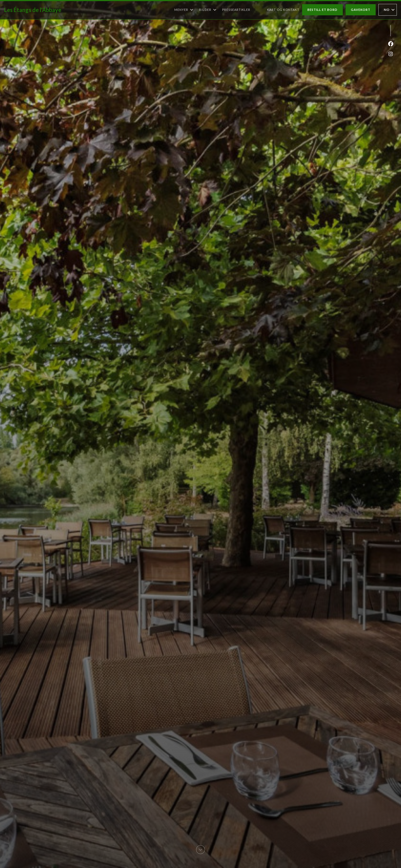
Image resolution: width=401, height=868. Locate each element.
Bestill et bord (322, 10)
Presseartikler (236, 10)
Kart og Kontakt (283, 10)
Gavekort (361, 10)
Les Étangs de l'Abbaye (33, 10)
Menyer (184, 10)
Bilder (208, 10)
